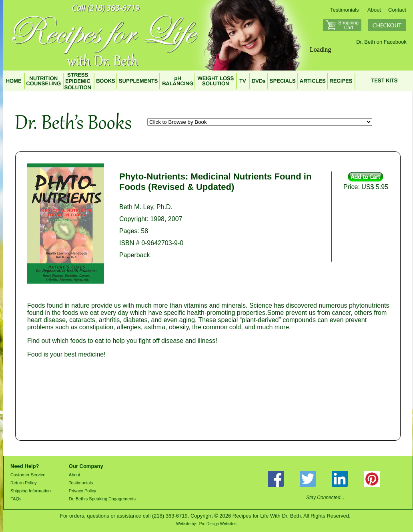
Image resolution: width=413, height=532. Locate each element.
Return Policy (23, 483)
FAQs (16, 499)
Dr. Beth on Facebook (381, 42)
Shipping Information (31, 491)
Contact (397, 10)
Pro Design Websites (218, 524)
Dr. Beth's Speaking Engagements (102, 499)
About (374, 10)
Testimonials (345, 10)
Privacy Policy (82, 491)
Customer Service (28, 475)
